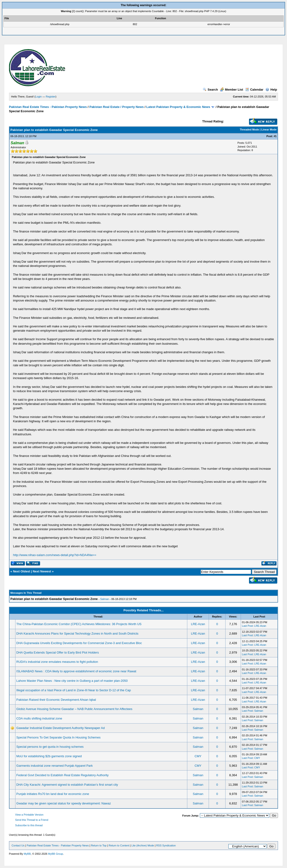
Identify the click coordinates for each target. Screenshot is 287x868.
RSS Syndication (166, 845)
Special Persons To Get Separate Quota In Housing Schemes (59, 737)
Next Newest (42, 571)
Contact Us (18, 845)
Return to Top (99, 845)
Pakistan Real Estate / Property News (116, 107)
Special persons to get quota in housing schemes (50, 747)
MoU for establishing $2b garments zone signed (49, 756)
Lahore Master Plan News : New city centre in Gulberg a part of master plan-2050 (72, 681)
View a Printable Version (29, 815)
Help (271, 90)
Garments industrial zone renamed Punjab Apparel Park (55, 766)
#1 (275, 136)
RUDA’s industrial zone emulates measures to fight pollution (57, 662)
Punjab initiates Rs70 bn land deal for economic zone (53, 794)
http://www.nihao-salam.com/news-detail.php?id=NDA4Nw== (55, 555)
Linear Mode (269, 130)
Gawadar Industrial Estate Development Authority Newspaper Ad (61, 728)
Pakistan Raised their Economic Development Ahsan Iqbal (56, 700)
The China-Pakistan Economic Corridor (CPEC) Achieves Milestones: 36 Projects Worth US (79, 624)
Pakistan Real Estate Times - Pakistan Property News (48, 107)
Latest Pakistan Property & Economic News (178, 107)
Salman (105, 599)
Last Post (247, 626)
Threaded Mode (249, 130)
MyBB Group (55, 854)
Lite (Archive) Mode (143, 845)
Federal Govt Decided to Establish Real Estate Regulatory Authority (63, 775)
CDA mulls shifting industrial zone (39, 718)
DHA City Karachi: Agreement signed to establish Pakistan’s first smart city (67, 785)
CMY (198, 756)
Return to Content (119, 845)
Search (210, 90)
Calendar (254, 90)
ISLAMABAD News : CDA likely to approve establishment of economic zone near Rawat (76, 671)
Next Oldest (22, 571)
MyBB (27, 854)
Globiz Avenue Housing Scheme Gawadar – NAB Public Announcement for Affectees (74, 709)
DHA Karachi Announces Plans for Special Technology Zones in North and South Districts (77, 634)
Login (39, 97)
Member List (232, 90)
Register (51, 97)
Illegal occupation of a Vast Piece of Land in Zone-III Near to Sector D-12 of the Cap (74, 690)
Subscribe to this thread (29, 825)
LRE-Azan (198, 624)
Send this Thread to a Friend (32, 820)
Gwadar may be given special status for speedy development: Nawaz (64, 803)
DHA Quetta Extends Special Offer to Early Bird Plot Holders (58, 652)
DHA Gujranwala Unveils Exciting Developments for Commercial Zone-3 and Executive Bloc (79, 643)
